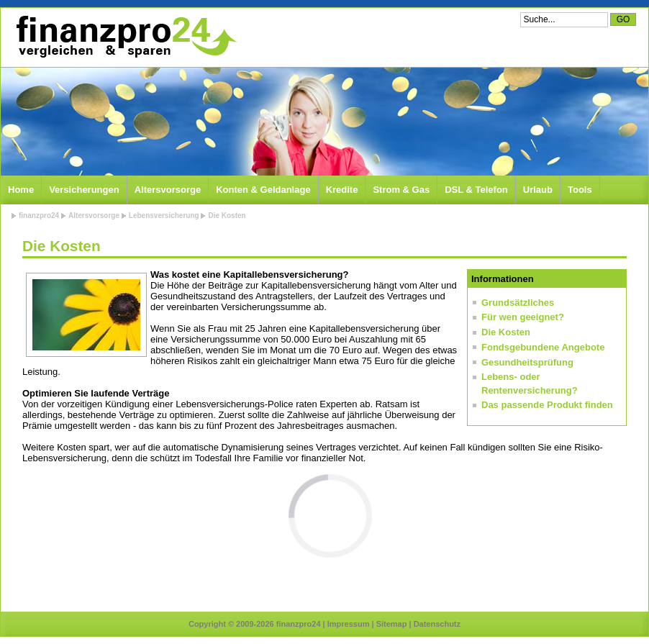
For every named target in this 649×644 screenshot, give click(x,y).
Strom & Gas (401, 190)
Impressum (349, 624)
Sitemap (392, 624)
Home (21, 190)
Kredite (342, 190)
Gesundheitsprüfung (527, 362)
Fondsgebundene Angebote (543, 347)
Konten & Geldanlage (263, 190)
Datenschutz (437, 624)
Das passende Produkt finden (547, 405)
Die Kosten (227, 216)
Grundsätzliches (518, 303)
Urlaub (538, 190)
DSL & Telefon (476, 190)
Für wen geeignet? (523, 317)
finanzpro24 (39, 216)
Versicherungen (84, 190)
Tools (580, 190)
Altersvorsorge (168, 190)
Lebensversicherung (164, 216)
